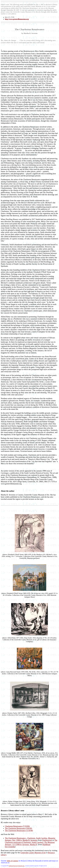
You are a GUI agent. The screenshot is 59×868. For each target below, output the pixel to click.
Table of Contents (12, 861)
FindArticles (47, 840)
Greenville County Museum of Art (33, 853)
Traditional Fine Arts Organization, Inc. (17, 866)
